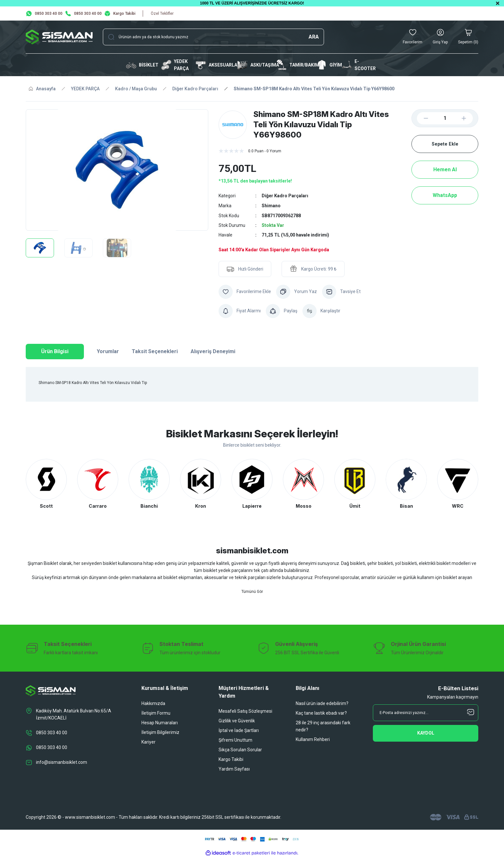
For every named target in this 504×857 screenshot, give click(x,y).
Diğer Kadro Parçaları (285, 196)
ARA (314, 37)
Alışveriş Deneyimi (213, 351)
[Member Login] (440, 37)
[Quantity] (445, 118)
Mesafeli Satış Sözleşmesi (245, 710)
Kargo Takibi (231, 759)
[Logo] (59, 37)
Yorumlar (108, 351)
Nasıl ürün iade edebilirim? (322, 703)
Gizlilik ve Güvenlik (237, 720)
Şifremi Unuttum (235, 739)
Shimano (271, 205)
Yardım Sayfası (234, 768)
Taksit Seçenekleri (155, 351)
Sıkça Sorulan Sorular (240, 749)
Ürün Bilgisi (55, 351)
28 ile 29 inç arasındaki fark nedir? (323, 726)
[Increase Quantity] (469, 118)
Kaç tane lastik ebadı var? (321, 712)
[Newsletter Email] (426, 712)
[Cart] (468, 37)
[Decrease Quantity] (421, 118)
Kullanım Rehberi (313, 739)
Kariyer (148, 741)
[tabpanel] (46, 484)
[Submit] (426, 733)
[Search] (213, 37)
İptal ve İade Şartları (239, 730)
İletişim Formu (156, 712)
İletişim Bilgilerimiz (160, 732)
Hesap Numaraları (160, 722)
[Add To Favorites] (245, 291)
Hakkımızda (153, 703)
